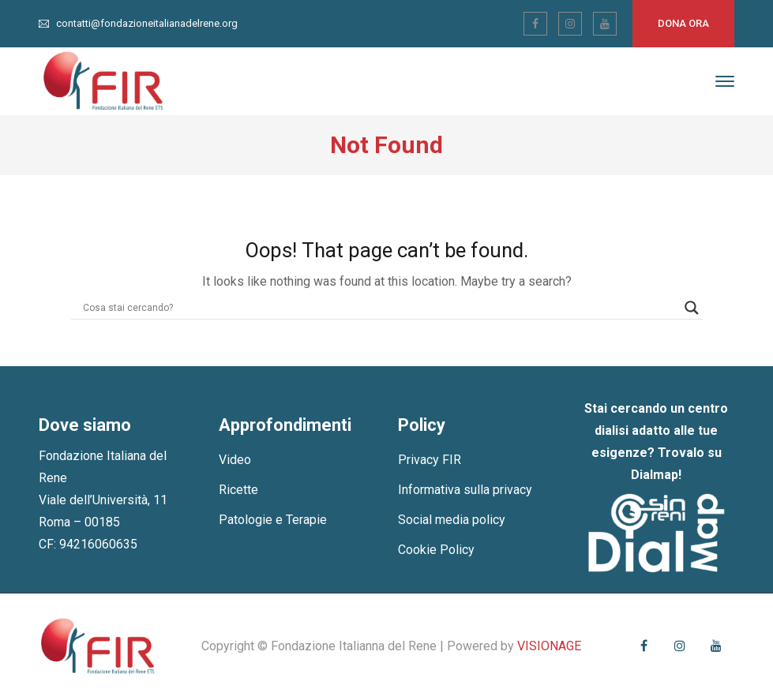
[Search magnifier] (692, 308)
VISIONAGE (549, 646)
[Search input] (380, 308)
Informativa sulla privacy (465, 490)
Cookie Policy (436, 550)
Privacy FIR (430, 460)
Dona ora (683, 23)
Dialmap (655, 475)
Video (235, 460)
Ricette (238, 490)
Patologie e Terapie (273, 520)
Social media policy (452, 520)
